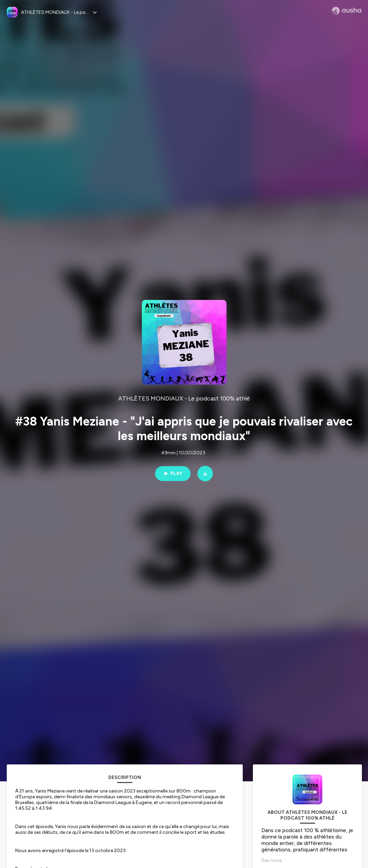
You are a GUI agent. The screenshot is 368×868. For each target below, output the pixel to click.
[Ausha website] (347, 11)
